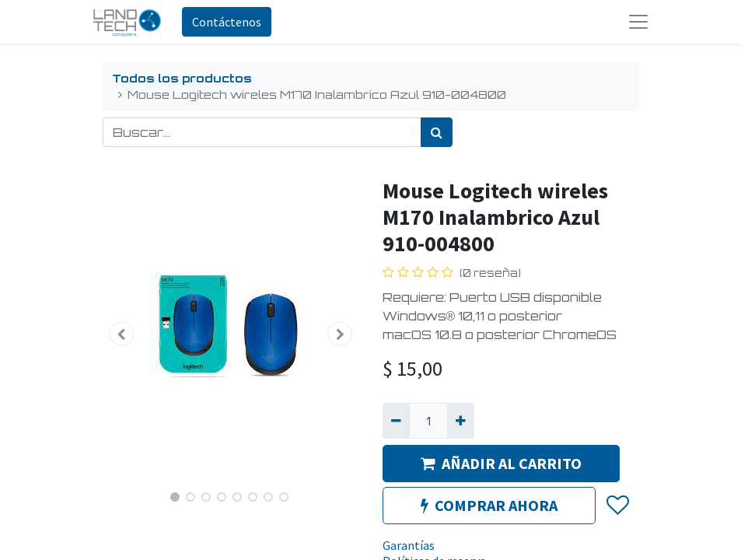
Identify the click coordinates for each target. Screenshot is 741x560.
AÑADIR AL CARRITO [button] (501, 463)
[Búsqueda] (437, 132)
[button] (122, 334)
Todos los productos (182, 78)
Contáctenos (227, 22)
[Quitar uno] (396, 421)
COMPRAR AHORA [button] (489, 505)
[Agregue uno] (461, 421)
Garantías (409, 545)
